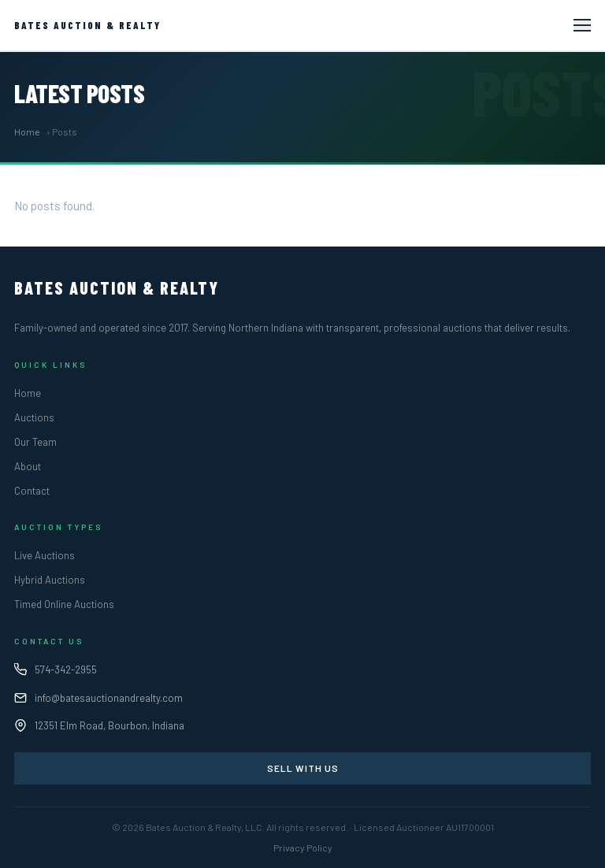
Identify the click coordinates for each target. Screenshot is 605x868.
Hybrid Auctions (50, 580)
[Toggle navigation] (582, 25)
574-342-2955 (66, 670)
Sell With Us (303, 768)
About (28, 466)
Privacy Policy (303, 848)
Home (27, 132)
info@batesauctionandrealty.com (109, 698)
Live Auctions (45, 555)
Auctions (34, 417)
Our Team (35, 442)
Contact (32, 491)
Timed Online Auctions (64, 604)
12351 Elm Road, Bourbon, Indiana (109, 725)
